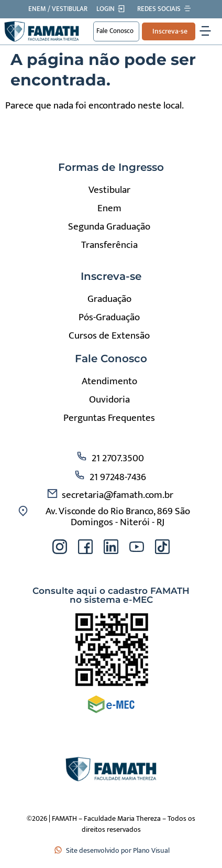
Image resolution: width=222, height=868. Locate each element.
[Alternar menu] (205, 31)
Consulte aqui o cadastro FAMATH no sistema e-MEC (111, 595)
